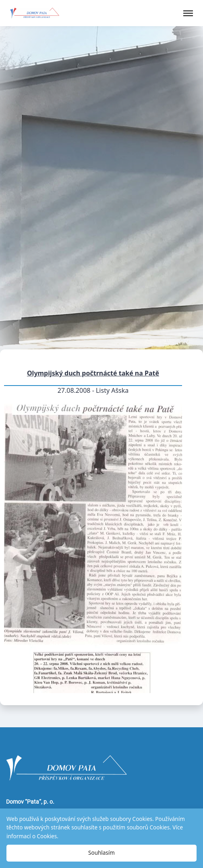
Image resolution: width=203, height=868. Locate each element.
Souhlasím (101, 853)
